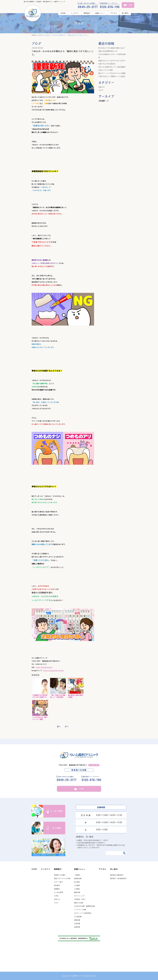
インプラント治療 (80, 910)
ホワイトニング (79, 896)
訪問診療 (77, 927)
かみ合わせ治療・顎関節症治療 (85, 906)
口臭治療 (77, 924)
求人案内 (125, 13)
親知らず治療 (79, 903)
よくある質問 (59, 892)
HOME (63, 13)
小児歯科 (77, 885)
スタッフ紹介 (59, 882)
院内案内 (57, 885)
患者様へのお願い (60, 875)
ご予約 (79, 789)
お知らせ (102, 87)
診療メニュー (100, 13)
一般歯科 (77, 875)
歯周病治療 (78, 878)
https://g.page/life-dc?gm (54, 671)
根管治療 (77, 920)
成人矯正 (77, 882)
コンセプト (75, 13)
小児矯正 (77, 889)
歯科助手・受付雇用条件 (118, 878)
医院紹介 (87, 13)
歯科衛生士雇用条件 (117, 875)
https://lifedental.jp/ (44, 667)
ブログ (101, 90)
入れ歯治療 (78, 917)
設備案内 (57, 889)
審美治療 (77, 892)
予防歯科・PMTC (80, 899)
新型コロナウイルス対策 (62, 878)
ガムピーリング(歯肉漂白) (83, 913)
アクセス (114, 13)
